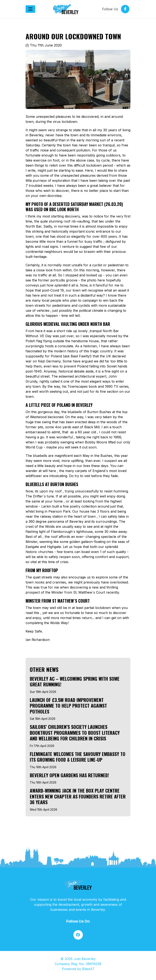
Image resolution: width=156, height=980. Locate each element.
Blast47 (88, 969)
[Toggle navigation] (30, 9)
